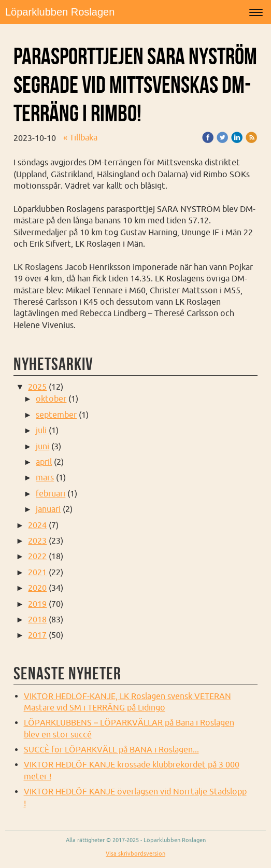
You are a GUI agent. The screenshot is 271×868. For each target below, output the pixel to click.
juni (42, 446)
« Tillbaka (80, 137)
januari (48, 509)
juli (41, 430)
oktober (51, 399)
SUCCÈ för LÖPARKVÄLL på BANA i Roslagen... (111, 749)
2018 (37, 619)
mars (45, 477)
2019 (37, 604)
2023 (37, 540)
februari (51, 493)
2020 (37, 588)
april (44, 462)
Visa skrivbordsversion (135, 853)
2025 (37, 387)
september (56, 415)
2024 (37, 525)
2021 (37, 572)
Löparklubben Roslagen (60, 12)
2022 (37, 556)
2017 (37, 635)
